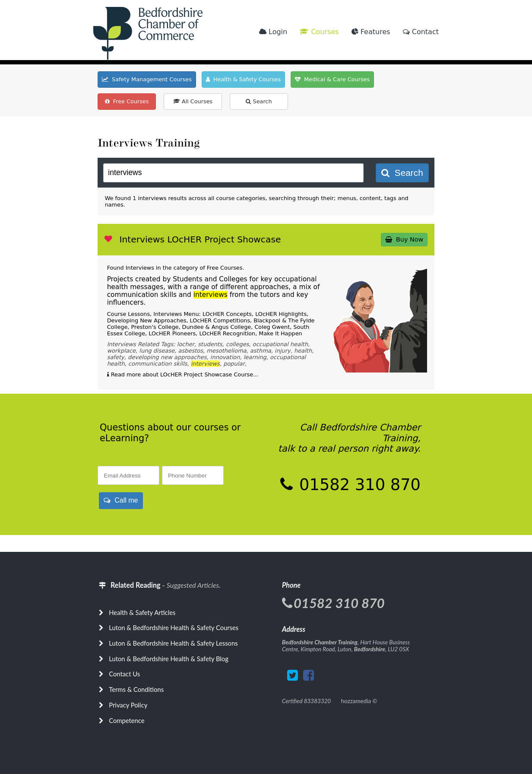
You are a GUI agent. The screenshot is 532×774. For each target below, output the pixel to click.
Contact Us (124, 674)
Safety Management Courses (147, 79)
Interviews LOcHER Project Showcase (200, 239)
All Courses (193, 101)
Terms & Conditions (136, 689)
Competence (127, 720)
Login (273, 32)
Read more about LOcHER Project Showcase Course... (183, 374)
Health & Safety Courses (244, 79)
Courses (319, 32)
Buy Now (404, 239)
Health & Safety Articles (142, 612)
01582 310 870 (357, 485)
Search (259, 101)
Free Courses (127, 101)
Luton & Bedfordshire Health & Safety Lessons (173, 643)
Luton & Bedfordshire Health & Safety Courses (174, 627)
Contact (421, 32)
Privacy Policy (128, 705)
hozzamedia (356, 701)
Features (371, 32)
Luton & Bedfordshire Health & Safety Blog (169, 659)
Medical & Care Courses (332, 79)
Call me (121, 500)
